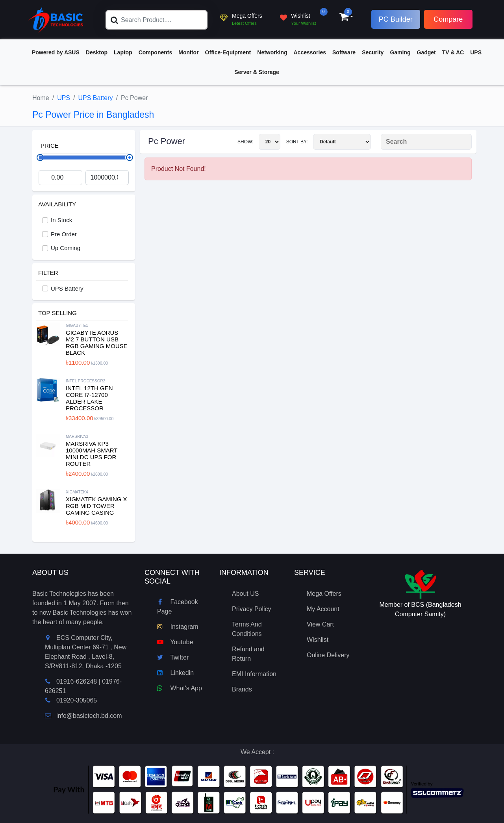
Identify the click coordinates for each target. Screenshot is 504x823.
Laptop (123, 52)
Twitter (173, 657)
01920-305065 (77, 700)
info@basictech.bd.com (83, 716)
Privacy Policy (252, 609)
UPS (476, 52)
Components (156, 52)
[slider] (130, 158)
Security (373, 52)
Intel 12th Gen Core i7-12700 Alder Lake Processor (89, 398)
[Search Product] (426, 142)
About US (245, 594)
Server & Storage (257, 72)
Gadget (426, 52)
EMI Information (254, 674)
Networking (272, 52)
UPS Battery (96, 98)
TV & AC (453, 52)
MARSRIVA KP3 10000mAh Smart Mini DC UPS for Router (92, 454)
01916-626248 (77, 681)
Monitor (188, 52)
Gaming (400, 52)
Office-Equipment (228, 52)
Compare (448, 19)
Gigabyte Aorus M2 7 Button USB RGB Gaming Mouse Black (97, 343)
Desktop (97, 52)
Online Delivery (328, 655)
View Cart (320, 624)
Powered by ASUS (56, 52)
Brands (242, 689)
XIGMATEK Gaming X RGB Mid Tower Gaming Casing (96, 506)
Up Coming (66, 248)
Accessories (310, 52)
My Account (323, 609)
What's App (180, 688)
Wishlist (318, 640)
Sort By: (329, 142)
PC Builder (396, 19)
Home (41, 98)
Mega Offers (324, 594)
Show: (259, 142)
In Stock (61, 220)
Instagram (178, 627)
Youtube (175, 642)
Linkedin (175, 673)
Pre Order (64, 234)
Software (344, 52)
